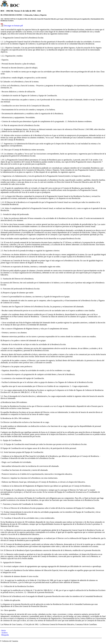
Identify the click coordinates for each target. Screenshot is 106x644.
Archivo (4, 633)
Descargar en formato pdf (13, 26)
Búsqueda (5, 635)
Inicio (4, 630)
